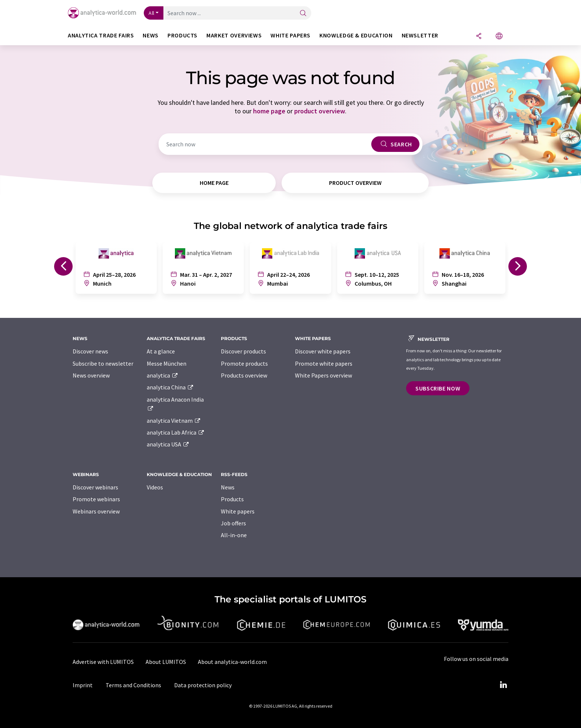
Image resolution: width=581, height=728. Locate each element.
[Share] (479, 36)
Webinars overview (96, 511)
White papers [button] (290, 35)
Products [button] (182, 35)
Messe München (167, 363)
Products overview (244, 375)
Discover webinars (95, 487)
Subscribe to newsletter (103, 363)
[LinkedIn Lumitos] (503, 685)
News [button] (151, 35)
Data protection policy (203, 685)
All (152, 13)
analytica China (170, 387)
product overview (320, 111)
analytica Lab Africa (176, 432)
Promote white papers (324, 363)
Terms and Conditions (133, 685)
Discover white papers (323, 351)
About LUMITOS (166, 662)
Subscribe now (438, 388)
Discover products (243, 351)
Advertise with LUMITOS (103, 662)
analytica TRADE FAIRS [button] (101, 35)
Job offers (233, 523)
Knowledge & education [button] (356, 35)
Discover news (90, 351)
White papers (238, 511)
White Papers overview (323, 375)
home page (269, 111)
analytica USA (168, 444)
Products (232, 499)
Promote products (244, 363)
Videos (155, 487)
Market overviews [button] (234, 35)
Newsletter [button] (420, 35)
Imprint (83, 685)
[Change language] (499, 36)
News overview (91, 375)
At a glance (161, 351)
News (228, 487)
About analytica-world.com (232, 662)
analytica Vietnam (174, 420)
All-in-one (234, 535)
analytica (162, 375)
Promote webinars (96, 499)
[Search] (303, 14)
